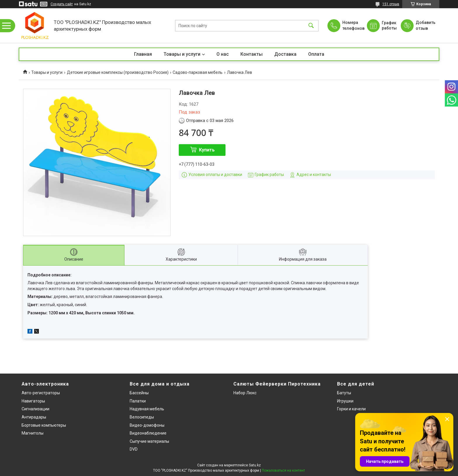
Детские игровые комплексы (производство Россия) (118, 72)
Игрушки (345, 401)
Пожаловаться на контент (283, 470)
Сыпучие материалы (149, 441)
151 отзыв (391, 4)
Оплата (316, 54)
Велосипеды (142, 417)
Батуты (344, 393)
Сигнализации (35, 409)
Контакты (251, 54)
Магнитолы (33, 433)
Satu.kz (255, 465)
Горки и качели (351, 409)
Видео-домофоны (147, 425)
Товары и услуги (182, 54)
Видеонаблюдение (148, 433)
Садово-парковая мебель (198, 72)
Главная (143, 54)
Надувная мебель (147, 409)
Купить (207, 150)
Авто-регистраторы (41, 393)
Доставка (285, 54)
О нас (223, 54)
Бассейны (139, 393)
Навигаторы (33, 401)
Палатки (138, 401)
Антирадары (34, 417)
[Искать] (311, 26)
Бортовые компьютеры (44, 425)
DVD (134, 449)
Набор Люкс (245, 393)
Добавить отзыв (425, 25)
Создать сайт (62, 4)
